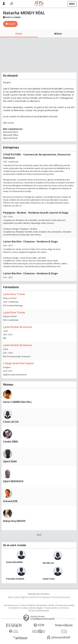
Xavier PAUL (49, 579)
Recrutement (42, 605)
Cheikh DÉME (10, 442)
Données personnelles (65, 605)
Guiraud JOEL (10, 501)
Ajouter (12, 24)
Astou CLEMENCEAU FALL (17, 402)
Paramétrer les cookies (19, 608)
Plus (39, 535)
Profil (19, 34)
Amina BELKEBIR (14, 562)
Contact (23, 605)
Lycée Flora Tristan (14, 294)
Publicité (31, 605)
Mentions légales (36, 608)
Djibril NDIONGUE (13, 481)
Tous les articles (51, 608)
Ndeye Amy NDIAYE (14, 521)
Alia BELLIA (48, 563)
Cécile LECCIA (11, 422)
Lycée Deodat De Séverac (18, 327)
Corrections (64, 608)
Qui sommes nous (11, 605)
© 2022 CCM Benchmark (39, 611)
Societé (52, 605)
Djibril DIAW (10, 461)
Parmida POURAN (15, 579)
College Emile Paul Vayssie (18, 363)
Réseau (58, 34)
